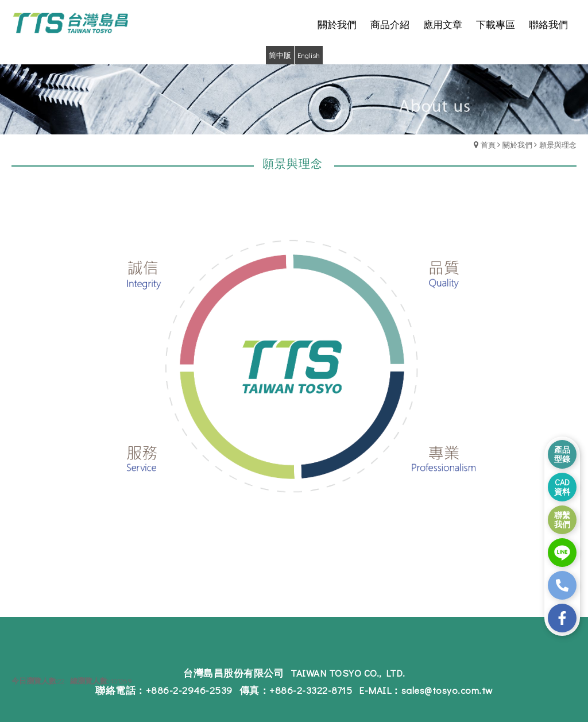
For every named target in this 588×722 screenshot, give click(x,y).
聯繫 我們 (562, 520)
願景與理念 (558, 144)
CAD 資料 (562, 487)
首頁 (488, 144)
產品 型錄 (562, 454)
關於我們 (517, 144)
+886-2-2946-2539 (189, 690)
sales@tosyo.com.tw (447, 690)
